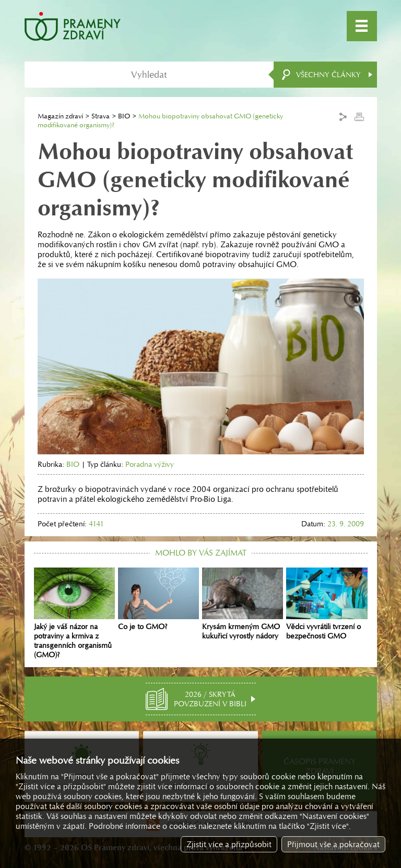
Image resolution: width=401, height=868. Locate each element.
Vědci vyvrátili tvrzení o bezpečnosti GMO (327, 604)
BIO (124, 116)
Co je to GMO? (158, 599)
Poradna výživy (150, 464)
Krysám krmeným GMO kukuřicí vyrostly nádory (243, 604)
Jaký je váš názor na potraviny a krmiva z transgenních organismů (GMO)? (74, 613)
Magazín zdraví (60, 116)
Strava (101, 116)
